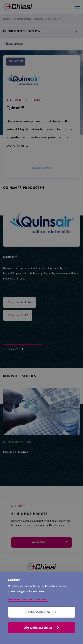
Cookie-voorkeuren (42, 612)
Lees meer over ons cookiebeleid (28, 599)
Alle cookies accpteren (42, 628)
